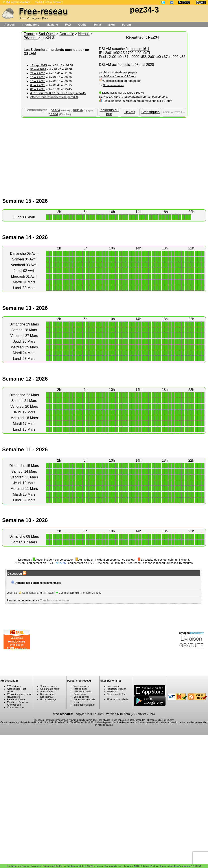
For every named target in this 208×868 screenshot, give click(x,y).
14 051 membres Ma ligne (17, 2)
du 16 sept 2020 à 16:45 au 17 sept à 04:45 (58, 93)
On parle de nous (50, 689)
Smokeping (80, 694)
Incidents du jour (109, 112)
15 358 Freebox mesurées (49, 2)
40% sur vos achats (117, 699)
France (29, 34)
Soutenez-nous (48, 686)
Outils (82, 25)
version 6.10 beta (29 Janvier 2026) (131, 714)
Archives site (14, 705)
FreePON (112, 691)
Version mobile (81, 686)
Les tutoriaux (47, 697)
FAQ (68, 25)
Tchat (98, 25)
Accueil (9, 25)
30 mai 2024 (38, 69)
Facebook (12, 699)
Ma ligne (52, 25)
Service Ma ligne (110, 97)
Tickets (130, 112)
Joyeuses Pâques (41, 866)
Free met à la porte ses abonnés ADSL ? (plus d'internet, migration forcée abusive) (144, 866)
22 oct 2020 (38, 73)
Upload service (82, 697)
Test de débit (80, 689)
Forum (126, 25)
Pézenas (31, 38)
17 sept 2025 (39, 65)
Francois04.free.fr (116, 689)
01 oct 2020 (38, 89)
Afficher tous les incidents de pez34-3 (54, 97)
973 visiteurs (14, 686)
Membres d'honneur (18, 702)
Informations (30, 25)
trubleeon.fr (113, 686)
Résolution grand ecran (20, 694)
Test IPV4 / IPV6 (82, 691)
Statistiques (150, 112)
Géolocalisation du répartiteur (122, 81)
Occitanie (67, 34)
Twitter (22, 699)
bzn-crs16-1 (140, 49)
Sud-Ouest (47, 34)
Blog (111, 25)
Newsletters (13, 697)
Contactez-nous (16, 707)
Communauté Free (117, 694)
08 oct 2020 (38, 85)
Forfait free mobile (74, 866)
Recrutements (48, 694)
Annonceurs (47, 691)
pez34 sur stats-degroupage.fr (118, 72)
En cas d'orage (48, 699)
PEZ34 (154, 37)
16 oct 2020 (38, 77)
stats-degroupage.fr (84, 705)
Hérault (84, 34)
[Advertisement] (104, 153)
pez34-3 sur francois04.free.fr (118, 76)
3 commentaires (113, 85)
